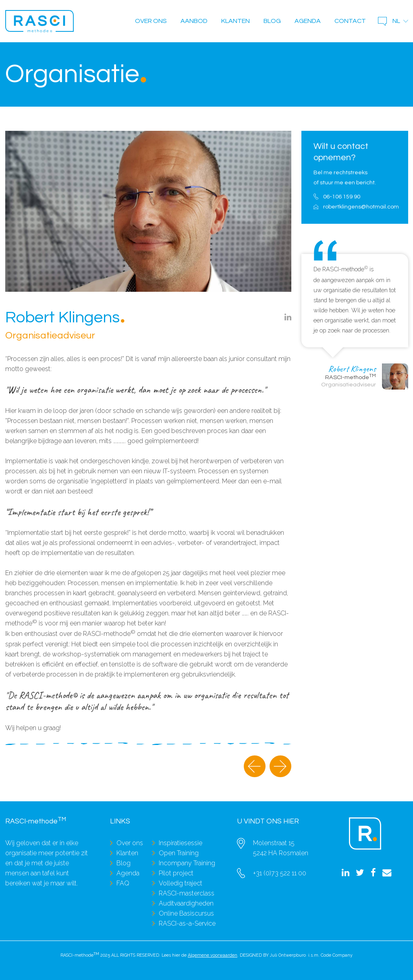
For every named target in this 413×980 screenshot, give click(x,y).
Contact (350, 21)
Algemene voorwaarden (213, 955)
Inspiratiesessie (181, 843)
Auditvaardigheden (186, 903)
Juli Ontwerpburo (288, 955)
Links (120, 821)
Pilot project (176, 873)
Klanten (236, 21)
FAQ (123, 883)
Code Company (337, 955)
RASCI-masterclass (187, 893)
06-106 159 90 (342, 197)
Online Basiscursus (186, 913)
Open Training (179, 853)
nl (396, 21)
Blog (272, 21)
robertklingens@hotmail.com (360, 207)
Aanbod (194, 21)
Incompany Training (187, 863)
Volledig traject (181, 883)
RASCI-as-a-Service (187, 923)
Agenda (308, 21)
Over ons (151, 21)
